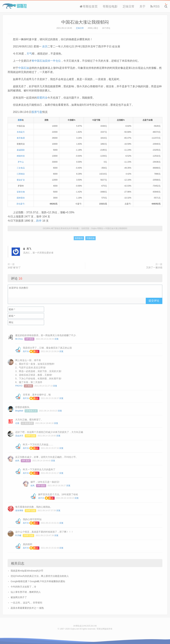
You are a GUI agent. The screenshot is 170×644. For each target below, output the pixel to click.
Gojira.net (75, 629)
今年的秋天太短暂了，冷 (23, 587)
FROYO (19, 386)
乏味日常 (128, 6)
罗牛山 (21, 162)
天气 (29, 54)
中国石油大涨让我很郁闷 (85, 22)
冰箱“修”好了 (14, 267)
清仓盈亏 (20, 204)
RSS (155, 6)
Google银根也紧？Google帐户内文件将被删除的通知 (38, 581)
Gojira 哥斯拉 (15, 6)
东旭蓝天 (21, 132)
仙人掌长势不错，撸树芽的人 (26, 592)
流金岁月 (19, 436)
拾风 (17, 461)
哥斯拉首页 (89, 6)
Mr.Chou (19, 339)
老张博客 (19, 511)
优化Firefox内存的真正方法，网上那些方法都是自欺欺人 (40, 576)
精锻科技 (21, 156)
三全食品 (21, 168)
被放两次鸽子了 (19, 597)
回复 (57, 339)
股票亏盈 (37, 112)
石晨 (17, 423)
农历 (45, 46)
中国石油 (24, 68)
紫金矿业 (21, 180)
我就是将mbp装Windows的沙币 (27, 571)
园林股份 (21, 198)
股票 (20, 120)
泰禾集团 (21, 138)
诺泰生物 (21, 192)
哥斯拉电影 (110, 6)
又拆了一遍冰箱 (154, 267)
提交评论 (154, 301)
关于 (142, 6)
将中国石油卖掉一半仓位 (46, 61)
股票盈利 (79, 238)
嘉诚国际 (21, 150)
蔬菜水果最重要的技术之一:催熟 (27, 608)
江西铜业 (21, 174)
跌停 (39, 221)
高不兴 (26, 351)
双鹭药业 (42, 98)
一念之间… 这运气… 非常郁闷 (26, 603)
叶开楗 (18, 535)
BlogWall (19, 411)
